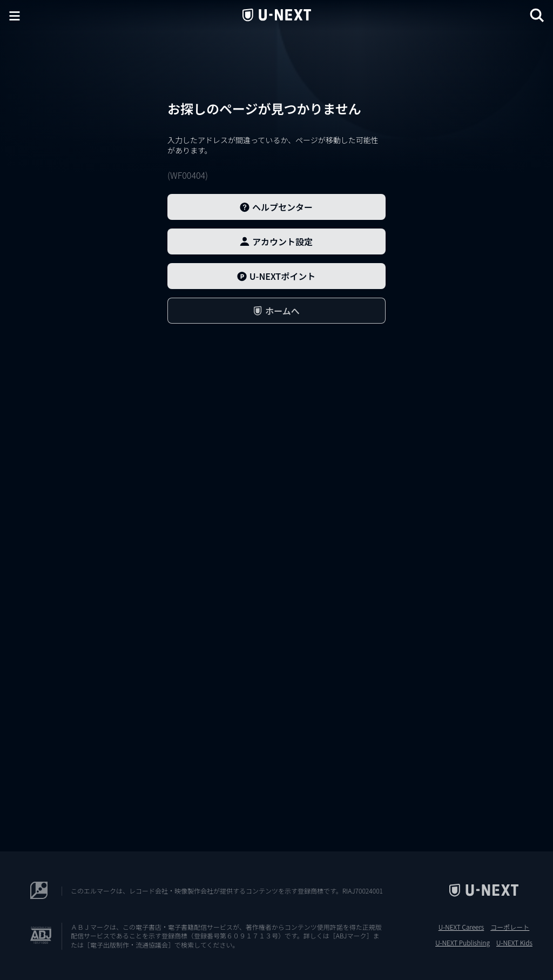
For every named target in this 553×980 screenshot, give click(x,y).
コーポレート (510, 927)
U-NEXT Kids (514, 943)
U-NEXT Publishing (463, 943)
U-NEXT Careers (461, 927)
